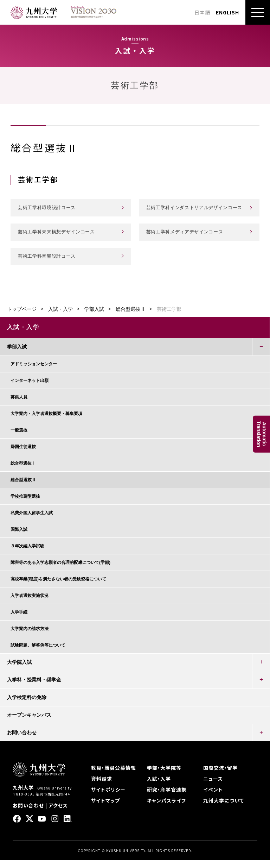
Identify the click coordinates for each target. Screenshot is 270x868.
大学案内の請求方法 (30, 636)
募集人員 (19, 405)
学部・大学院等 (164, 775)
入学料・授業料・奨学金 (34, 687)
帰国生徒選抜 (23, 454)
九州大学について (224, 808)
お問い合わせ (22, 740)
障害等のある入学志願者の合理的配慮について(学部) (60, 570)
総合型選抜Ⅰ (23, 471)
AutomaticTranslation (262, 434)
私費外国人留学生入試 (32, 521)
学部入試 (94, 317)
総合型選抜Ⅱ (130, 317)
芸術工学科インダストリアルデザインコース (195, 211)
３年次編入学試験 (27, 554)
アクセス (58, 813)
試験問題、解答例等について (38, 653)
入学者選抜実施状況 (30, 603)
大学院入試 (19, 670)
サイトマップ (105, 808)
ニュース (213, 786)
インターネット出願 (30, 388)
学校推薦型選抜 (25, 504)
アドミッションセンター (34, 372)
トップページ (22, 317)
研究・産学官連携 (167, 797)
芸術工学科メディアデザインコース (188, 239)
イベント (213, 797)
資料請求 (102, 786)
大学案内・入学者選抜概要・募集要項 (46, 421)
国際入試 (19, 537)
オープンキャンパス (29, 723)
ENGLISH (227, 12)
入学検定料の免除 (27, 705)
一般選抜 (19, 438)
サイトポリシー (108, 797)
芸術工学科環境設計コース (49, 211)
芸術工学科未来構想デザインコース (59, 239)
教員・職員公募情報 (114, 775)
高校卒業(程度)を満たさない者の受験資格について (58, 587)
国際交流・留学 (220, 775)
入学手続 (19, 620)
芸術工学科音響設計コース (49, 264)
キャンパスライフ (166, 808)
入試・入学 (60, 317)
